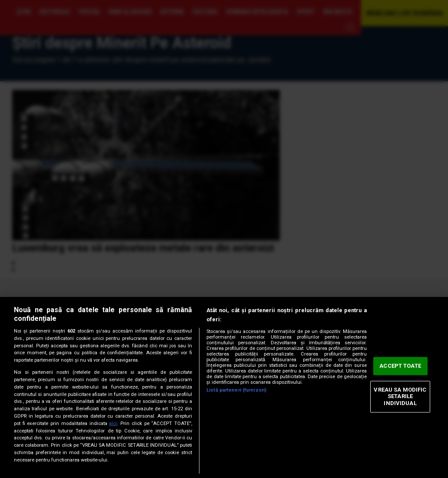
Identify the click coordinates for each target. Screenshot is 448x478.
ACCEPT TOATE (400, 366)
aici (113, 424)
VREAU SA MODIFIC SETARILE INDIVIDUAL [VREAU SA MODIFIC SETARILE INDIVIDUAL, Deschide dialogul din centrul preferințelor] (400, 396)
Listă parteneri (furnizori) (236, 390)
